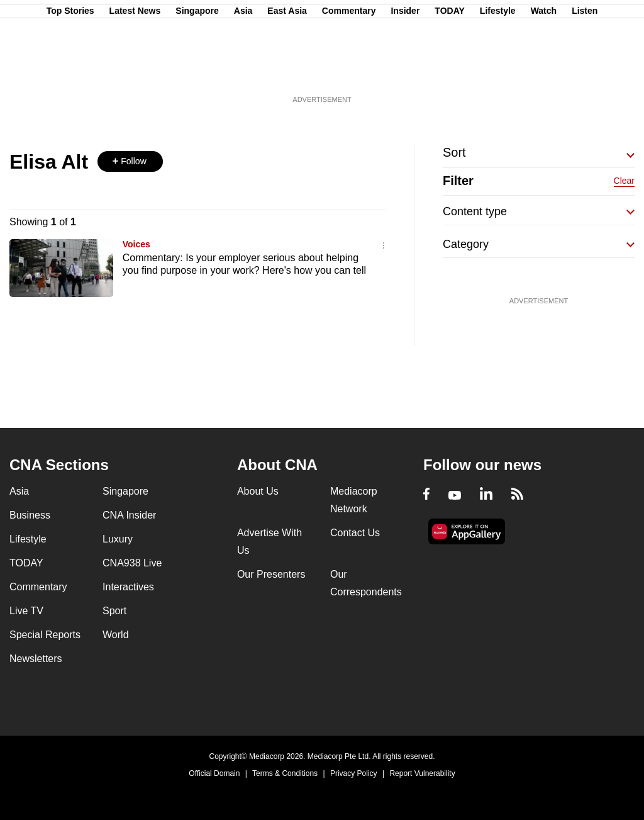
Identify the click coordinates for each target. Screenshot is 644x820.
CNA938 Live (132, 563)
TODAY (449, 71)
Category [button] (466, 244)
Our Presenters (271, 574)
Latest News (135, 71)
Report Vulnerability (422, 773)
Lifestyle (498, 71)
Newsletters (36, 659)
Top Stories (70, 71)
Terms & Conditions (285, 773)
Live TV (26, 611)
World (116, 635)
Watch (544, 71)
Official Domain (214, 773)
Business (30, 515)
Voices (136, 244)
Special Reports (45, 635)
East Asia (287, 71)
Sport (114, 611)
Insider (405, 71)
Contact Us (355, 533)
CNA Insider (129, 515)
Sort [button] (454, 152)
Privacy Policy (354, 773)
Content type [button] (475, 211)
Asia (243, 71)
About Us (258, 491)
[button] (130, 161)
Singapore (197, 71)
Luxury (118, 539)
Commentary (349, 71)
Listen (585, 71)
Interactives (128, 587)
